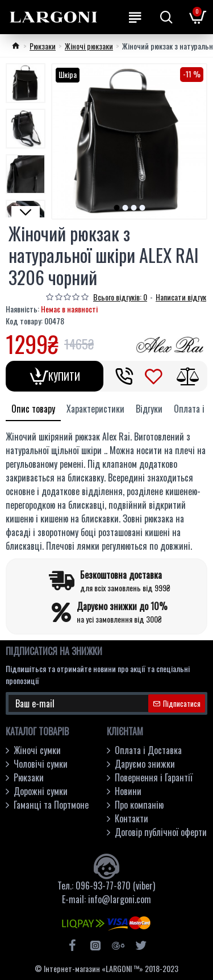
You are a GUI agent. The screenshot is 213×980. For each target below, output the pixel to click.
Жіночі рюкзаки (89, 46)
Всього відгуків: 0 (120, 297)
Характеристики (95, 409)
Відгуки (149, 409)
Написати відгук (181, 297)
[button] (116, 208)
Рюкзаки (43, 46)
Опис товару (33, 409)
